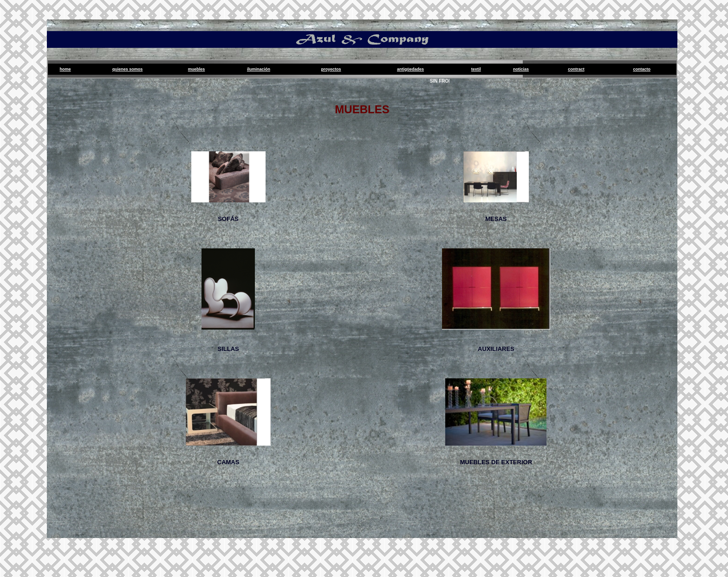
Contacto (642, 69)
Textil (476, 69)
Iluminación (259, 69)
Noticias (521, 69)
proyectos (331, 69)
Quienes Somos (128, 69)
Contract (576, 69)
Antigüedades (410, 69)
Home (65, 69)
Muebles (197, 69)
